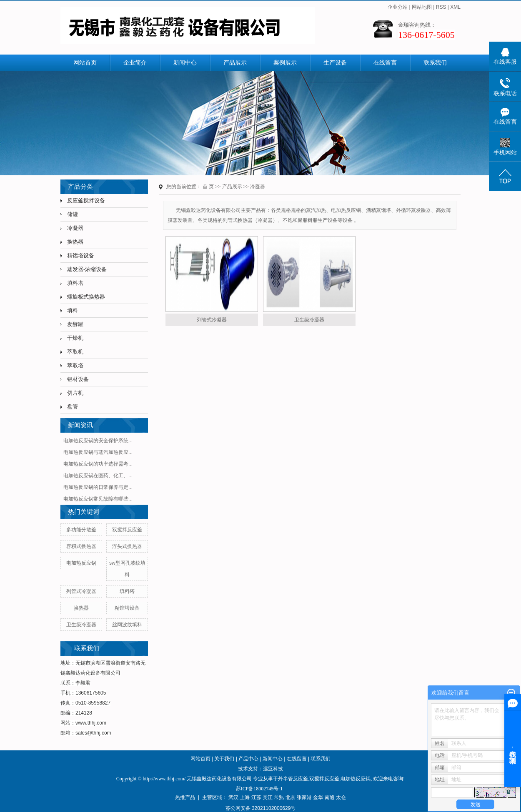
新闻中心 (185, 63)
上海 (245, 797)
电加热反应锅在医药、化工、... (98, 476)
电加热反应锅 (81, 563)
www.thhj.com (91, 723)
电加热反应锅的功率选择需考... (98, 464)
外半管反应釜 (293, 779)
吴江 (268, 797)
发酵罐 (75, 324)
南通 (330, 797)
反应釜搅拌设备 (86, 201)
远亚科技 (273, 769)
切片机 (75, 393)
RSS (441, 7)
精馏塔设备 (81, 255)
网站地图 (422, 7)
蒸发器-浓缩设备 (87, 269)
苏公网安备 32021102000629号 (261, 808)
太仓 (341, 797)
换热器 (75, 242)
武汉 (233, 797)
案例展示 (285, 63)
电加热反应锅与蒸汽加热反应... (98, 452)
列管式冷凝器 (81, 591)
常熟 (279, 797)
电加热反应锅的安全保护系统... (98, 441)
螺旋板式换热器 (86, 297)
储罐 (73, 214)
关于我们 (224, 759)
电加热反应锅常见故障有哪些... (98, 499)
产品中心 (248, 759)
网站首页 (85, 63)
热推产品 (185, 797)
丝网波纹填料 (127, 625)
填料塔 (75, 283)
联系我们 (435, 63)
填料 (73, 310)
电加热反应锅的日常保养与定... (98, 487)
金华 (318, 797)
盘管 (73, 407)
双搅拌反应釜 (127, 530)
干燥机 (75, 338)
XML (455, 7)
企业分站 (398, 7)
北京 (291, 797)
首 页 (208, 187)
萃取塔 (75, 365)
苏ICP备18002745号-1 (259, 789)
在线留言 (385, 63)
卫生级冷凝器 (81, 625)
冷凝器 (75, 228)
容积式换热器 (81, 546)
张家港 (304, 797)
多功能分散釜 (81, 530)
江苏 (256, 797)
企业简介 (135, 63)
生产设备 (335, 63)
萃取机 (75, 352)
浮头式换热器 (127, 546)
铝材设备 (78, 379)
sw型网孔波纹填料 (127, 569)
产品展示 (235, 63)
